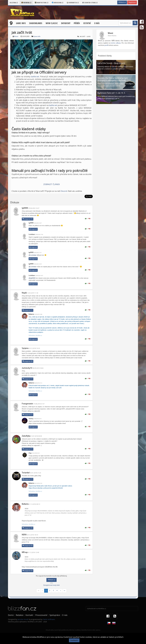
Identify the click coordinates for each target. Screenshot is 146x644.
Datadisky (66, 23)
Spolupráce (55, 615)
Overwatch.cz (73, 3)
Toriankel (26, 473)
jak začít (82, 37)
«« (39, 591)
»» (64, 591)
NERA (24, 535)
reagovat (33, 229)
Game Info (21, 23)
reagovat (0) (28, 361)
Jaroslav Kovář (23, 619)
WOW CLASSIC (52, 23)
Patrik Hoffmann (49, 619)
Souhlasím (74, 640)
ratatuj (31, 419)
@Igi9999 (32, 278)
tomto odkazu (116, 43)
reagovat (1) (28, 310)
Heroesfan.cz (58, 3)
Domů (11, 615)
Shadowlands (36, 23)
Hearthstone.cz (42, 3)
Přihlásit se (122, 2)
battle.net (35, 77)
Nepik (24, 293)
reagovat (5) (28, 219)
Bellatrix (31, 314)
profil (106, 45)
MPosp (25, 552)
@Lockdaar (33, 255)
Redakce (20, 615)
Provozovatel (41, 615)
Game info (37, 37)
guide (89, 37)
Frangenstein (27, 404)
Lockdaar (32, 234)
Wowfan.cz (26, 3)
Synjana (25, 348)
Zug (30, 453)
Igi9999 (25, 208)
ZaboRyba (26, 436)
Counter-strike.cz (90, 3)
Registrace (132, 2)
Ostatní (87, 23)
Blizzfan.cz (14, 3)
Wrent (16, 37)
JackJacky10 (27, 368)
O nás (97, 23)
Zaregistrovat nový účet (51, 585)
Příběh (77, 23)
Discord (64, 191)
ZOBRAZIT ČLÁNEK (52, 184)
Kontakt (29, 615)
